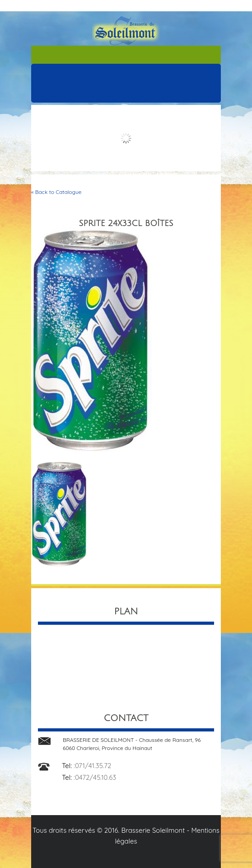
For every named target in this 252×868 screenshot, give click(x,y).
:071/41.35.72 (92, 766)
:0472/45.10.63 (95, 777)
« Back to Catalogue (56, 192)
